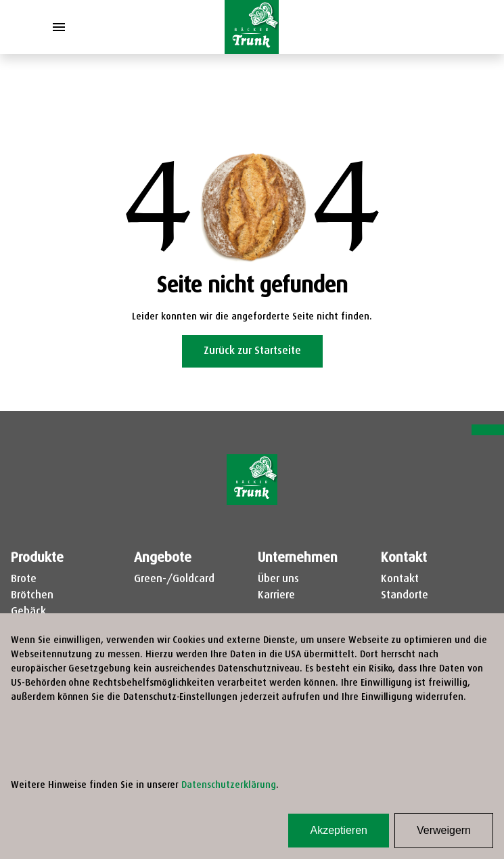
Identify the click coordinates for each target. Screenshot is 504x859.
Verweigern (444, 830)
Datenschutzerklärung (228, 786)
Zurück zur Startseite (252, 351)
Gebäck (28, 612)
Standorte (405, 596)
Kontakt (400, 579)
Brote (24, 579)
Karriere (276, 596)
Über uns (278, 579)
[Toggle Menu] (59, 27)
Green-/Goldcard (174, 579)
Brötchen (32, 596)
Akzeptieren (339, 830)
